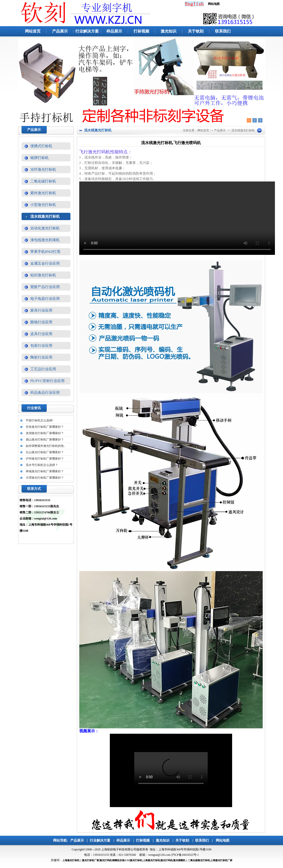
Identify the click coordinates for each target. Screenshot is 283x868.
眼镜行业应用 (41, 322)
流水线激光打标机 (45, 216)
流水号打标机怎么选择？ (42, 465)
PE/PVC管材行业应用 (48, 381)
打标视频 (141, 31)
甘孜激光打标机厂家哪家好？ (45, 427)
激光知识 (169, 31)
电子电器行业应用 (45, 299)
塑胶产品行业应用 (45, 287)
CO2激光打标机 (134, 860)
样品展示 (114, 31)
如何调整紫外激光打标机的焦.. (45, 446)
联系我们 (223, 31)
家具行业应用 (41, 310)
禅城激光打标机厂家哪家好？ (45, 471)
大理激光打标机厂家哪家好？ (45, 478)
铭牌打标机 (40, 158)
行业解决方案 (87, 31)
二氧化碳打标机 (43, 181)
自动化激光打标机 (45, 228)
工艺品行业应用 (43, 369)
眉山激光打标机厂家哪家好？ (45, 440)
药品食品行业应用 (45, 393)
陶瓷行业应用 (41, 357)
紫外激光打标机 (43, 193)
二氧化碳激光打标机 (199, 860)
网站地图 (223, 840)
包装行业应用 (41, 346)
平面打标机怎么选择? (40, 420)
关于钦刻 (196, 31)
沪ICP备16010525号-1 (185, 855)
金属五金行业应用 (45, 263)
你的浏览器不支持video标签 (177, 218)
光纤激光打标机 (43, 169)
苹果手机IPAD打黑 (45, 252)
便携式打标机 (41, 146)
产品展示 (60, 31)
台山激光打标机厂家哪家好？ (45, 452)
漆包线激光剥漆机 (45, 240)
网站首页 (33, 31)
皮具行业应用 (41, 334)
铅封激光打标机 (43, 275)
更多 (64, 409)
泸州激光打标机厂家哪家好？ (45, 459)
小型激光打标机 (43, 205)
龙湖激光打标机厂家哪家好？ (45, 433)
